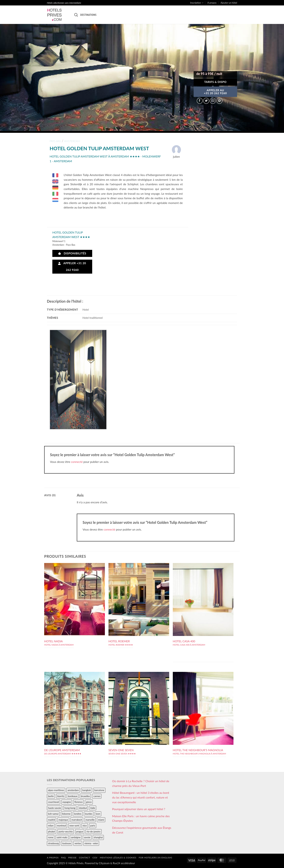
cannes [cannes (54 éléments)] (97, 796)
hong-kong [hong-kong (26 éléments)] (70, 808)
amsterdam (72, 141)
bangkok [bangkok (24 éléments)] (86, 790)
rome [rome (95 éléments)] (51, 837)
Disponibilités (72, 253)
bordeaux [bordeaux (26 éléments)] (73, 796)
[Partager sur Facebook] (200, 101)
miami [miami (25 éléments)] (101, 820)
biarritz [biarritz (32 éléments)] (61, 796)
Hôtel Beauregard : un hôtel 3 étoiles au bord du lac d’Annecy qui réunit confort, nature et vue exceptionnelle (141, 797)
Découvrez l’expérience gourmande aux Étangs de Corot (142, 830)
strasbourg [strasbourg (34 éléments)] (53, 843)
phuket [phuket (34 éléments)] (52, 832)
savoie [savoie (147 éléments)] (87, 837)
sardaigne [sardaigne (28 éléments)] (76, 837)
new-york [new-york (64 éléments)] (74, 826)
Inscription (197, 3)
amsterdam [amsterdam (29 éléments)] (73, 790)
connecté (77, 462)
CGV (95, 858)
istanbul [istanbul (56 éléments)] (83, 808)
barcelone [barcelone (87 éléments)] (99, 790)
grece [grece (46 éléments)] (89, 802)
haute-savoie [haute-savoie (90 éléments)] (55, 808)
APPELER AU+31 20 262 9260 (215, 92)
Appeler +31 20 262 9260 (72, 266)
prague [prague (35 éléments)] (80, 832)
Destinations (88, 15)
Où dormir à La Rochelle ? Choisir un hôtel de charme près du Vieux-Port (141, 783)
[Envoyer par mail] (213, 101)
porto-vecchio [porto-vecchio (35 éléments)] (66, 832)
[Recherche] (76, 15)
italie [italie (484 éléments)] (93, 808)
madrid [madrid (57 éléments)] (52, 820)
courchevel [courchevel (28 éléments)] (54, 802)
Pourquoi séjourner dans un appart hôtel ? (139, 809)
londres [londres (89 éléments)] (78, 814)
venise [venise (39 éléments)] (78, 843)
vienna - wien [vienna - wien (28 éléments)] (91, 843)
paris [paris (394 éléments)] (93, 826)
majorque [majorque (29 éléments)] (63, 820)
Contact (84, 858)
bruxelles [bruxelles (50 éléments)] (85, 796)
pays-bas (55, 141)
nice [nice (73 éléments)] (85, 826)
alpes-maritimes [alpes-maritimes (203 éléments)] (56, 790)
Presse (72, 858)
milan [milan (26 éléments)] (51, 826)
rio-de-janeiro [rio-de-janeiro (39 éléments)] (93, 832)
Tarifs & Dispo (215, 82)
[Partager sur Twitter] (206, 101)
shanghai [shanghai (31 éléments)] (98, 837)
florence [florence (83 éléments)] (78, 802)
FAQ (63, 858)
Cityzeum (104, 863)
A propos (212, 3)
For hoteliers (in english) (155, 858)
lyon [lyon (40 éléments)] (98, 814)
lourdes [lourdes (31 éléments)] (89, 814)
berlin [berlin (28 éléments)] (51, 796)
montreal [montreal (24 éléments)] (61, 826)
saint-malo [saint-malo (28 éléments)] (62, 837)
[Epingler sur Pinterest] (219, 101)
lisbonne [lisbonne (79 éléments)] (66, 814)
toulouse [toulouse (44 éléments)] (67, 843)
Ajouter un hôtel (229, 3)
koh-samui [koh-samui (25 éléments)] (53, 814)
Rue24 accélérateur (124, 863)
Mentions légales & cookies (118, 858)
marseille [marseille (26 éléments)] (90, 820)
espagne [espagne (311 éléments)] (67, 802)
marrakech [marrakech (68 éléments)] (77, 820)
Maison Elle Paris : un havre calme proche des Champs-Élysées (141, 818)
